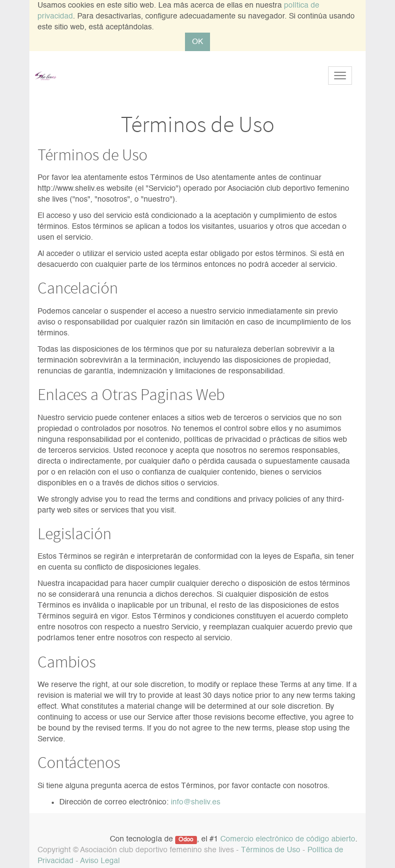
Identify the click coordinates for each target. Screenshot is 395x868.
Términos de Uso (271, 850)
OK (197, 42)
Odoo (186, 840)
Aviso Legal (100, 861)
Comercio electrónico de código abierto (288, 839)
